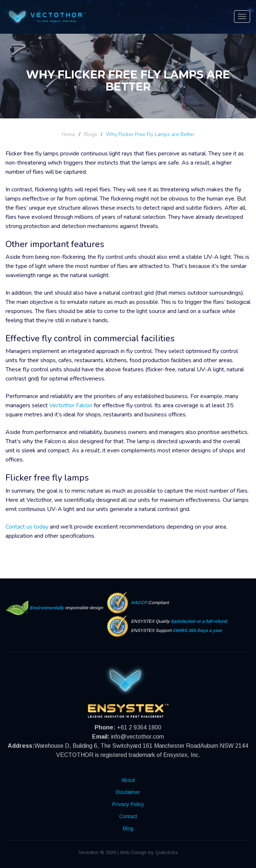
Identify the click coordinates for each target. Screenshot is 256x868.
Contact (128, 816)
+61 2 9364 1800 (139, 727)
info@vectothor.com (138, 737)
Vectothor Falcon (71, 405)
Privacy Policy (128, 804)
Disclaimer (128, 792)
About (128, 780)
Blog (128, 828)
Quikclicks (167, 852)
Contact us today (27, 527)
